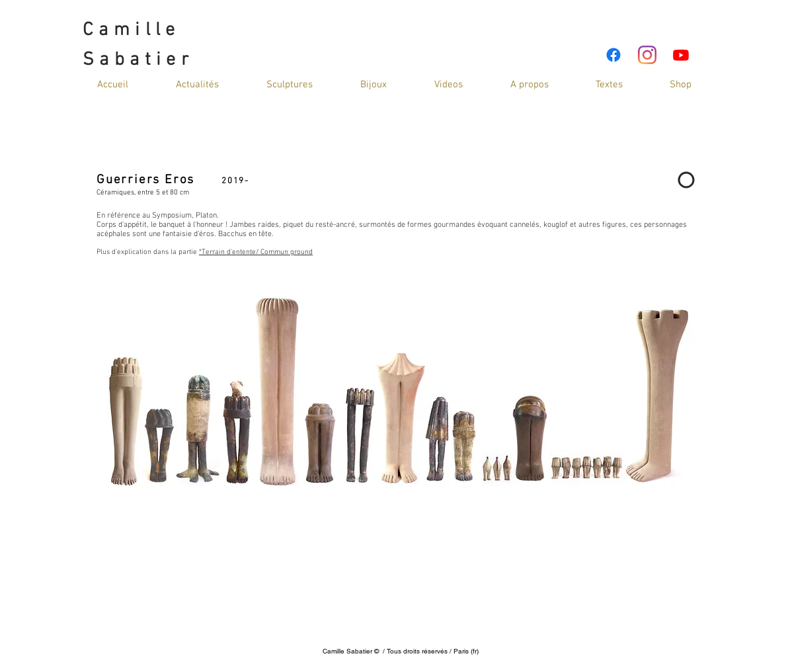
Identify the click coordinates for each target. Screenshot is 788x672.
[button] (449, 85)
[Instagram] (647, 55)
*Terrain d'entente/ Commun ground (256, 252)
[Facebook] (613, 55)
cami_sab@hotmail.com (398, 641)
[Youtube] (681, 55)
